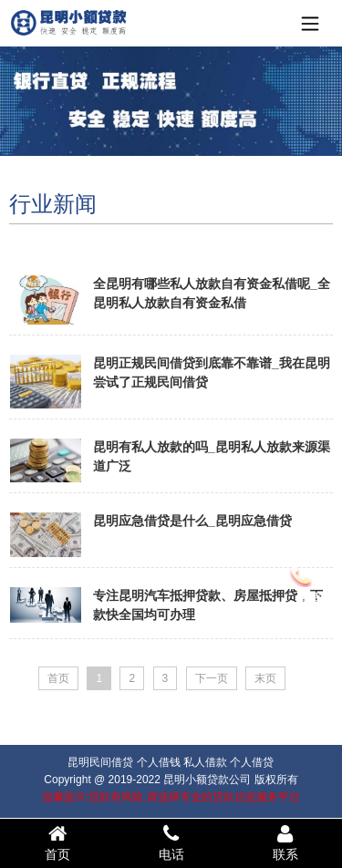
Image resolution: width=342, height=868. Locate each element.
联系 (285, 842)
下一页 (212, 678)
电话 (171, 842)
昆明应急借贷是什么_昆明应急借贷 (192, 521)
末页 (265, 678)
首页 (57, 842)
